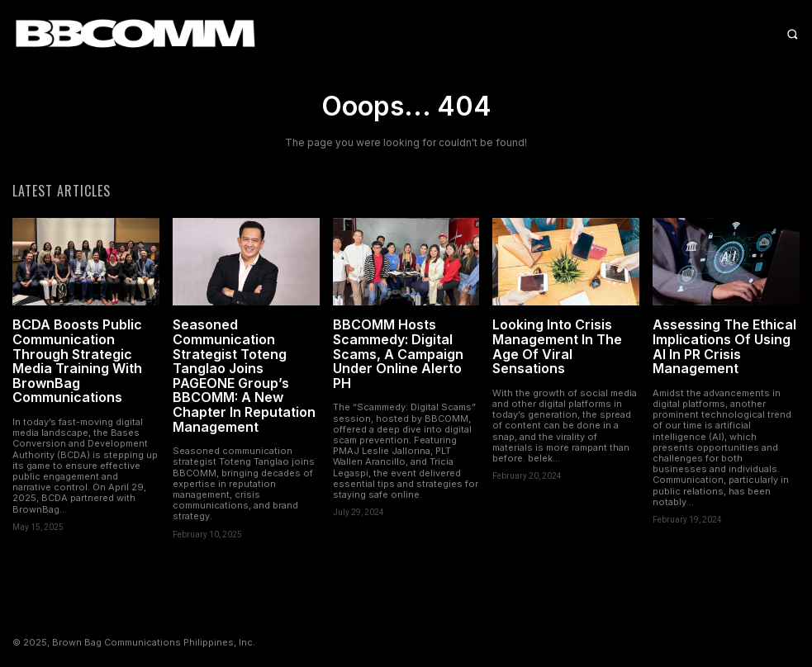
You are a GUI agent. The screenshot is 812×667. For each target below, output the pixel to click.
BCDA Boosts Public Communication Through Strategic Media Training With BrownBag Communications (77, 361)
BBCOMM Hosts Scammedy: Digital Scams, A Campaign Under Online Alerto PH (398, 353)
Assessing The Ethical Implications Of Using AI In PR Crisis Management (724, 346)
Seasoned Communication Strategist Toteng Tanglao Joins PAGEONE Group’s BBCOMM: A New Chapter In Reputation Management (244, 375)
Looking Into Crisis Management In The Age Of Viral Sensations (557, 346)
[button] (677, 34)
